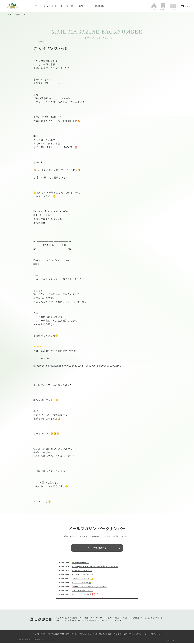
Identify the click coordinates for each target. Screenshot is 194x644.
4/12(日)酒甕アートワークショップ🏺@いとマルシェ (95, 568)
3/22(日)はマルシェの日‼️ (83, 576)
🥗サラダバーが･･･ (80, 564)
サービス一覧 (67, 6)
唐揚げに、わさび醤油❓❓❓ (85, 596)
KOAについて (50, 6)
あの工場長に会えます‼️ (82, 572)
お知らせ (83, 6)
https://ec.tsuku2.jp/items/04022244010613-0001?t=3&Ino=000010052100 (77, 366)
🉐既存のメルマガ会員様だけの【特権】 (89, 588)
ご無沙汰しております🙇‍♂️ (83, 580)
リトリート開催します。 (82, 592)
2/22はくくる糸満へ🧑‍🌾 (82, 584)
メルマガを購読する (97, 548)
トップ (34, 6)
